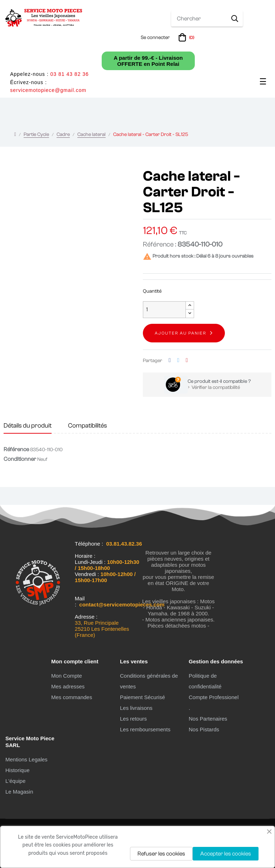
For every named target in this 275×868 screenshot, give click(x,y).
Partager (170, 360)
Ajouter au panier (180, 333)
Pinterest (187, 360)
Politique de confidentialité (205, 681)
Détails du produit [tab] (28, 426)
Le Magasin (19, 792)
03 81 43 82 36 (69, 74)
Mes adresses (68, 686)
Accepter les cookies (226, 854)
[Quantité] (164, 310)
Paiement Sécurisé (143, 697)
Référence (16, 449)
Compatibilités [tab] (88, 426)
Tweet (178, 360)
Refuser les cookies (161, 854)
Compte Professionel (214, 697)
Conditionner (20, 459)
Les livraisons (136, 708)
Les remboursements (145, 729)
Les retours (133, 719)
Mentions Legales (26, 759)
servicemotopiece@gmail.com (48, 90)
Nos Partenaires (208, 719)
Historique (18, 770)
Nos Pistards (204, 729)
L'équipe (15, 781)
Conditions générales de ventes (149, 681)
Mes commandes (72, 697)
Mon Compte (67, 676)
